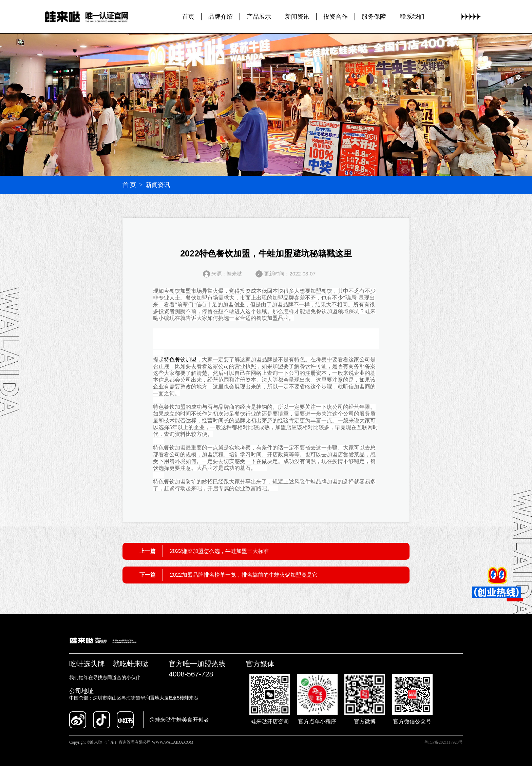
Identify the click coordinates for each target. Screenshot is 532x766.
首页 (188, 17)
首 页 (129, 185)
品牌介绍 (221, 17)
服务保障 (374, 17)
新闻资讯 (297, 17)
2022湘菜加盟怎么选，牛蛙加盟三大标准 (220, 551)
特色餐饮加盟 (180, 359)
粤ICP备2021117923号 (443, 742)
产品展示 (259, 17)
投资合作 (336, 17)
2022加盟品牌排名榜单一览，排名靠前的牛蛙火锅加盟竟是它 (244, 575)
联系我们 (412, 17)
